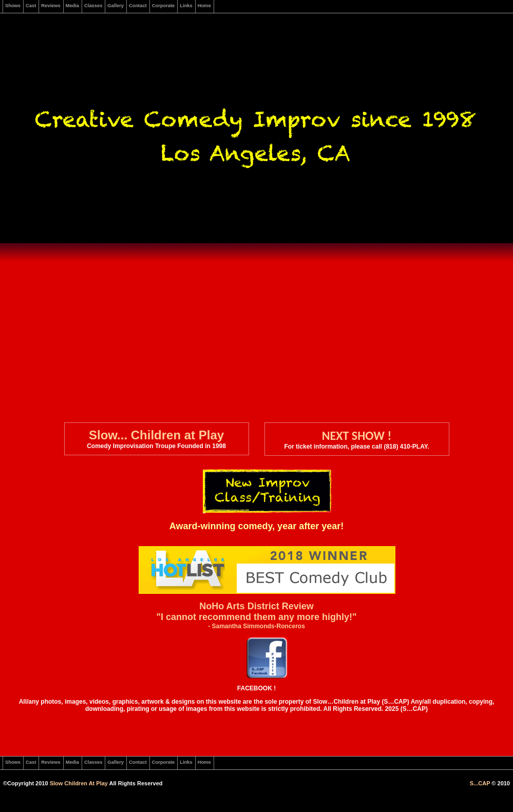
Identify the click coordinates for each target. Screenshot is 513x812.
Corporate (164, 6)
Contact (138, 6)
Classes (93, 6)
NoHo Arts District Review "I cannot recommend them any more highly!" (256, 612)
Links (186, 6)
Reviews (51, 6)
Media (72, 6)
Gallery (116, 6)
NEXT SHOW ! (357, 436)
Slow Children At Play (79, 783)
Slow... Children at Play (156, 435)
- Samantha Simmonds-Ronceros (256, 626)
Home (204, 6)
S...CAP (480, 783)
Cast (31, 6)
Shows (13, 6)
